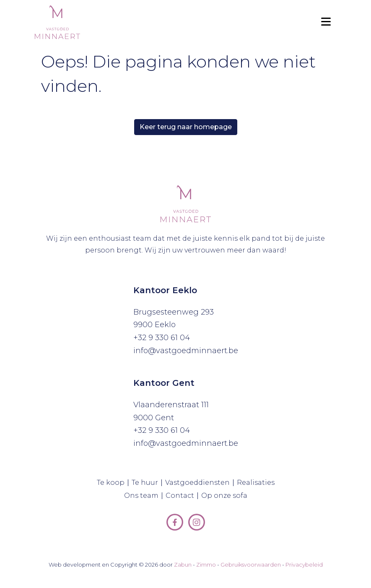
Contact (182, 496)
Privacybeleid (304, 565)
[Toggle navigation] (326, 22)
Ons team (143, 496)
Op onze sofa (226, 496)
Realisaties (257, 483)
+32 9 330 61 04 (162, 338)
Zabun (183, 565)
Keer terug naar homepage (186, 127)
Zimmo (206, 565)
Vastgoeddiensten (199, 483)
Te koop (113, 483)
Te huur (147, 483)
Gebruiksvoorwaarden (251, 565)
